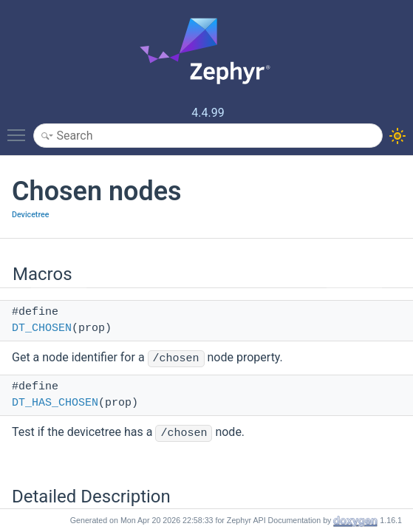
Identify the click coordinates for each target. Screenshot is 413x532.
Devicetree (31, 215)
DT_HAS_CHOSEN (55, 403)
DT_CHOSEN (42, 328)
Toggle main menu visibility (20, 129)
